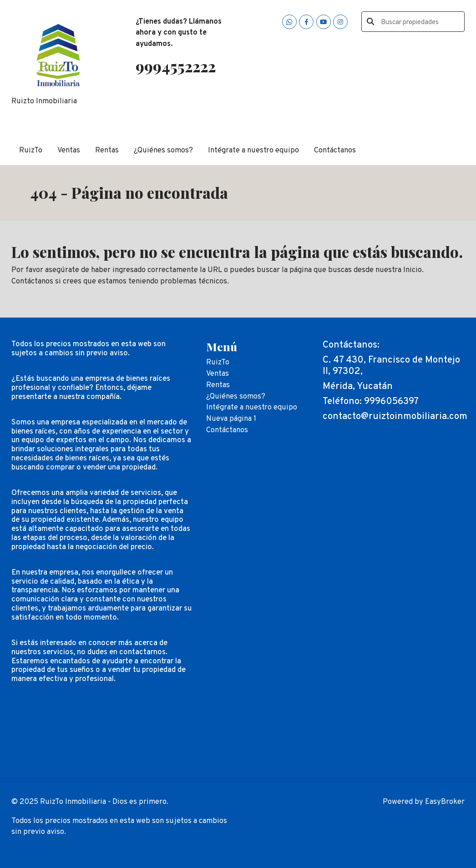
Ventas (69, 150)
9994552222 (176, 66)
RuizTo (31, 150)
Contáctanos (335, 150)
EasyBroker (445, 802)
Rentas (107, 150)
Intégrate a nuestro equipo (253, 150)
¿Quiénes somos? (163, 150)
